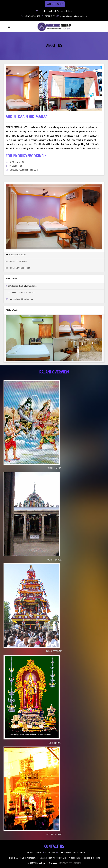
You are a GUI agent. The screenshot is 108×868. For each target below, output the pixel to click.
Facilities (87, 858)
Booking (97, 858)
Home (11, 858)
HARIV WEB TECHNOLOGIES (70, 863)
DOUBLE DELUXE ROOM (18, 261)
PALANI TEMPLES (54, 560)
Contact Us (32, 858)
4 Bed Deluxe (74, 858)
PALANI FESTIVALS (54, 651)
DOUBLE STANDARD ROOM (19, 268)
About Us (20, 858)
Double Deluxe (60, 858)
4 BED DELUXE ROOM (17, 255)
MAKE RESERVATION (55, 4)
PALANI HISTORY (54, 468)
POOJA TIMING (54, 743)
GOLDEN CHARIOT (54, 835)
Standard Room (46, 858)
